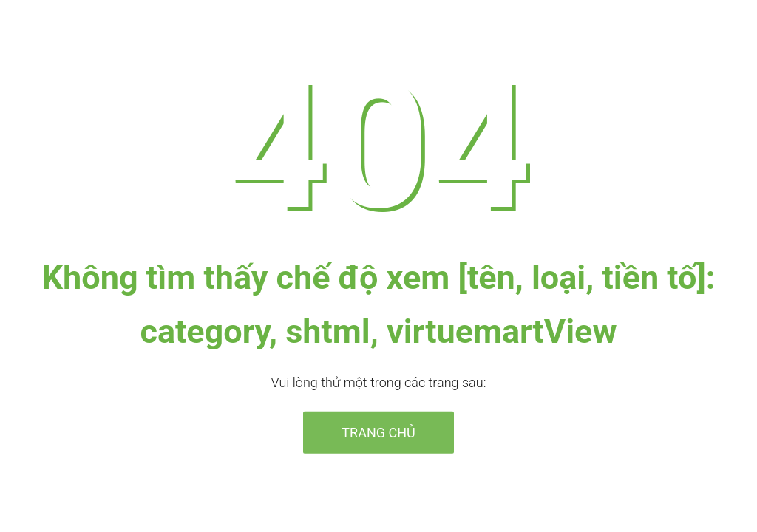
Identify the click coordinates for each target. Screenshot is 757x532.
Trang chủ (378, 432)
